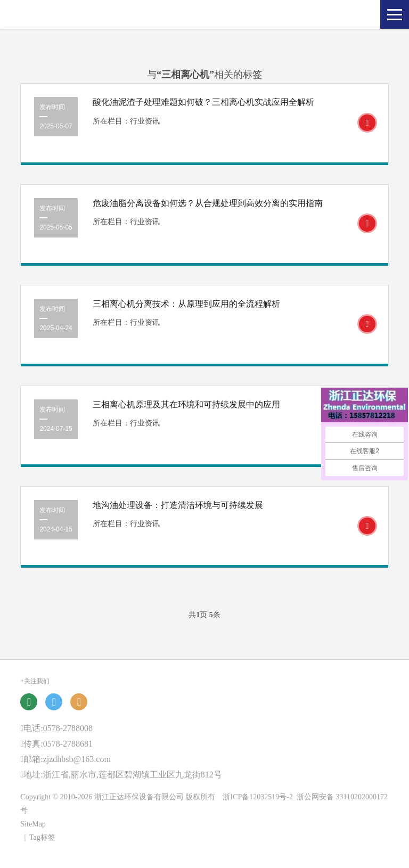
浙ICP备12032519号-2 (257, 797)
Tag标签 (42, 837)
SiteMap (33, 824)
